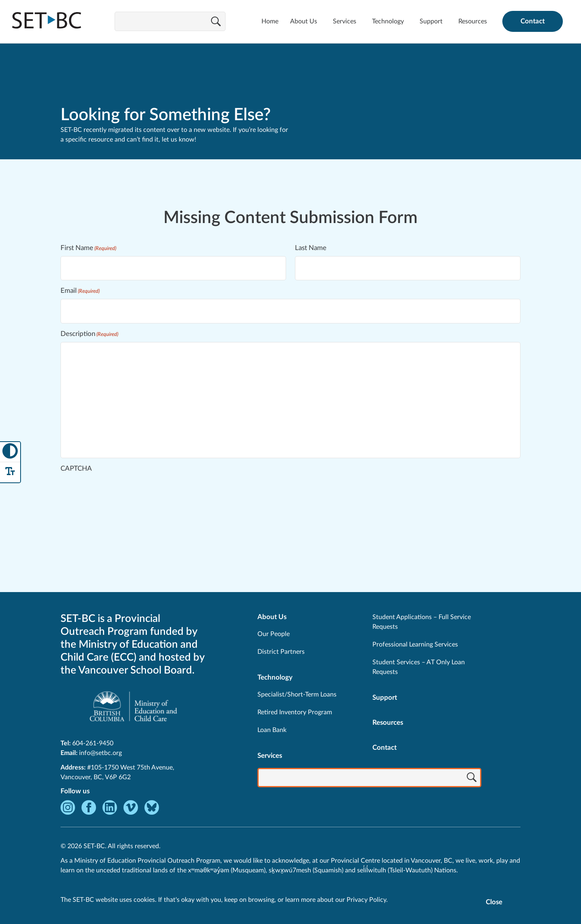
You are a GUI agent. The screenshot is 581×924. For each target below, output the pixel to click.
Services (345, 21)
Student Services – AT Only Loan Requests (419, 667)
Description (89, 334)
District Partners (281, 652)
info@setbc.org (100, 753)
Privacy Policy (366, 900)
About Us (304, 21)
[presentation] (122, 492)
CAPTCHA (76, 468)
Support (431, 21)
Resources (473, 21)
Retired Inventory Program (295, 712)
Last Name (311, 248)
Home (270, 21)
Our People (274, 634)
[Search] (216, 22)
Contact (533, 21)
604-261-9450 (93, 743)
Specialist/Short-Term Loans (297, 695)
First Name (88, 248)
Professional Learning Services (415, 645)
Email (80, 291)
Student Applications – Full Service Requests (422, 622)
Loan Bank (272, 730)
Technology (388, 21)
